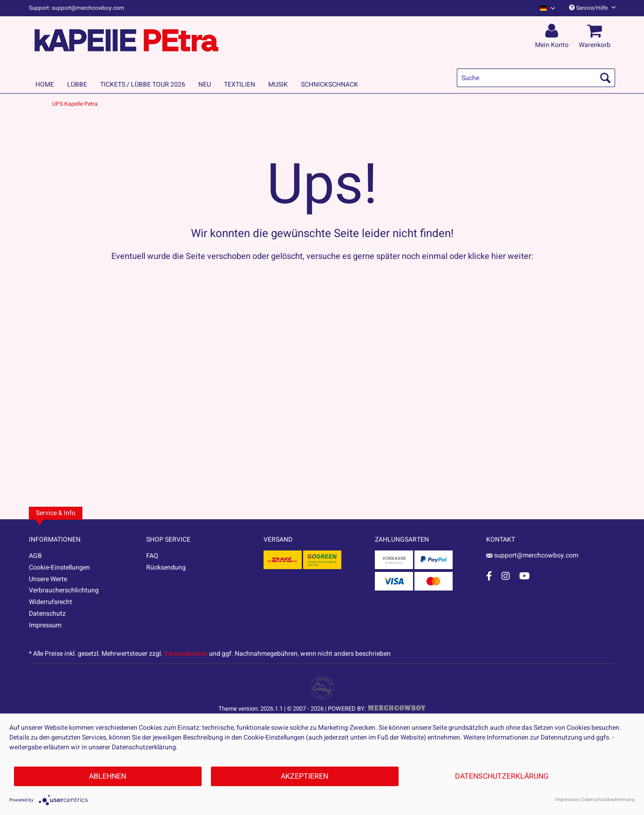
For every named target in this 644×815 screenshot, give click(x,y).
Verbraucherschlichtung (64, 590)
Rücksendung (166, 567)
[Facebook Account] (489, 576)
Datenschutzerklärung (502, 776)
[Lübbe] (77, 85)
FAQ (152, 556)
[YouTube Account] (525, 576)
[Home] (45, 85)
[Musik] (278, 85)
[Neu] (205, 85)
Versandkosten (186, 654)
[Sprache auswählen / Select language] (548, 8)
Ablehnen (108, 776)
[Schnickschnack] (329, 85)
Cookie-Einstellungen (59, 567)
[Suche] (536, 78)
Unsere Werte (48, 579)
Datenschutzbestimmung (608, 800)
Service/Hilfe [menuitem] (592, 8)
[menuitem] (544, 8)
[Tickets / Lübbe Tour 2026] (143, 85)
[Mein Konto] (553, 31)
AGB (35, 556)
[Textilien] (240, 85)
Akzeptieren (305, 776)
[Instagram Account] (506, 576)
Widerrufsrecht (51, 602)
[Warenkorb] (596, 31)
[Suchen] (605, 78)
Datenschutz (47, 614)
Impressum (45, 625)
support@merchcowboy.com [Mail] (532, 555)
